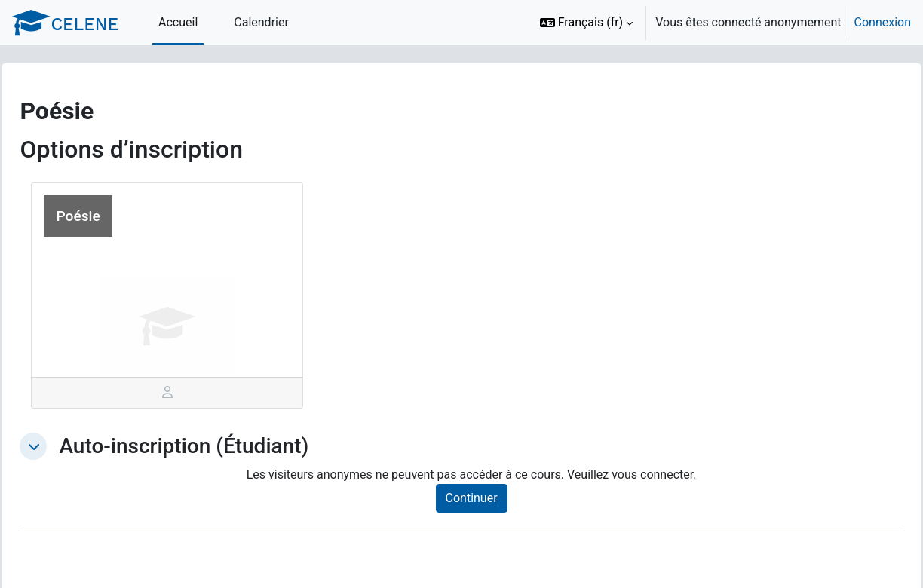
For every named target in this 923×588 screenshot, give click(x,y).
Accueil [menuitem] (178, 22)
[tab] (190, 393)
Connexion (883, 22)
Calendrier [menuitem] (261, 22)
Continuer (488, 498)
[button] (587, 23)
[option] (721, 23)
